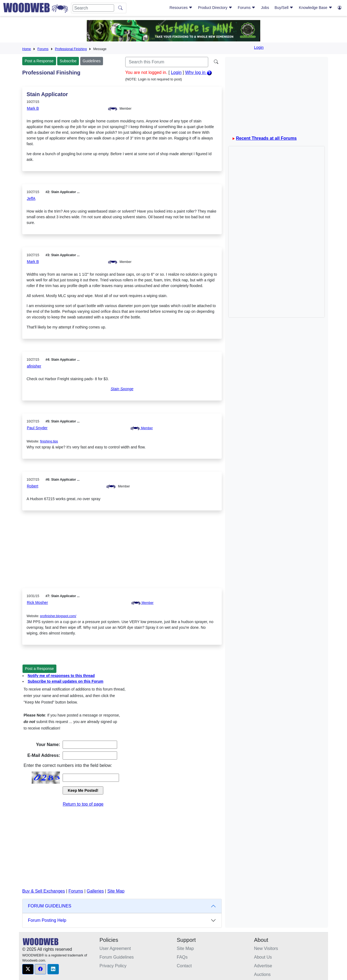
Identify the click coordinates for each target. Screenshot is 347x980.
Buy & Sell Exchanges (44, 891)
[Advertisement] (122, 554)
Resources (181, 8)
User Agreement (115, 948)
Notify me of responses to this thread (61, 676)
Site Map (116, 891)
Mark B (33, 108)
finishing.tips (49, 441)
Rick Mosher (37, 603)
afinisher (34, 366)
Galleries (95, 891)
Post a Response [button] (39, 669)
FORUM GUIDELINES (50, 906)
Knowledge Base (316, 8)
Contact (184, 966)
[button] (28, 969)
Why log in (199, 72)
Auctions (262, 974)
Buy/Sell (284, 8)
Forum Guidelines (117, 957)
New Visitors (266, 948)
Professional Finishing (71, 49)
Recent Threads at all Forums (266, 138)
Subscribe (68, 61)
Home (27, 49)
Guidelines (92, 61)
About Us (263, 957)
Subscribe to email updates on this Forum (65, 681)
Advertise (263, 966)
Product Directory (215, 8)
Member (142, 428)
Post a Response (39, 61)
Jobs (265, 8)
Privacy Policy (113, 966)
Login (259, 47)
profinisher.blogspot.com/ (58, 616)
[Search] (93, 8)
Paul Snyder (37, 428)
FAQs (182, 957)
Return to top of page (83, 804)
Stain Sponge (122, 389)
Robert (33, 486)
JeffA (31, 198)
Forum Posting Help (47, 920)
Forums (247, 8)
